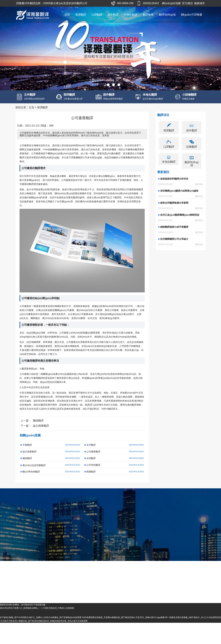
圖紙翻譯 (38, 425)
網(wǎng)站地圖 (171, 3)
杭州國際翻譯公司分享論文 (174, 243)
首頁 (67, 15)
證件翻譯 (113, 15)
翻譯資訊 (199, 189)
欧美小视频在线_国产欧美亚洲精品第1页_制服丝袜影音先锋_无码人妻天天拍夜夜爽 (95, 642)
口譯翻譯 (97, 15)
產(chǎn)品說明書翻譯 (34, 470)
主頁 (31, 112)
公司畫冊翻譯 (93, 456)
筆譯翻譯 (81, 15)
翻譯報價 (148, 15)
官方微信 (187, 3)
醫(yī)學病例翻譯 (31, 476)
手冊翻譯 (27, 449)
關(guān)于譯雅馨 (192, 15)
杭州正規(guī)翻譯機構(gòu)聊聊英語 (180, 219)
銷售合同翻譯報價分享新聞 (174, 207)
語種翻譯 (192, 151)
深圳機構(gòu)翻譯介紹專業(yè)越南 (179, 195)
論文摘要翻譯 (41, 430)
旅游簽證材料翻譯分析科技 (174, 183)
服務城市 (199, 3)
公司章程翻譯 (93, 469)
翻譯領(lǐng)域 (167, 15)
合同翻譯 (91, 463)
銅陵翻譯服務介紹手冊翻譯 (174, 231)
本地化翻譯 (131, 15)
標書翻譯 (91, 476)
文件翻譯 (91, 449)
